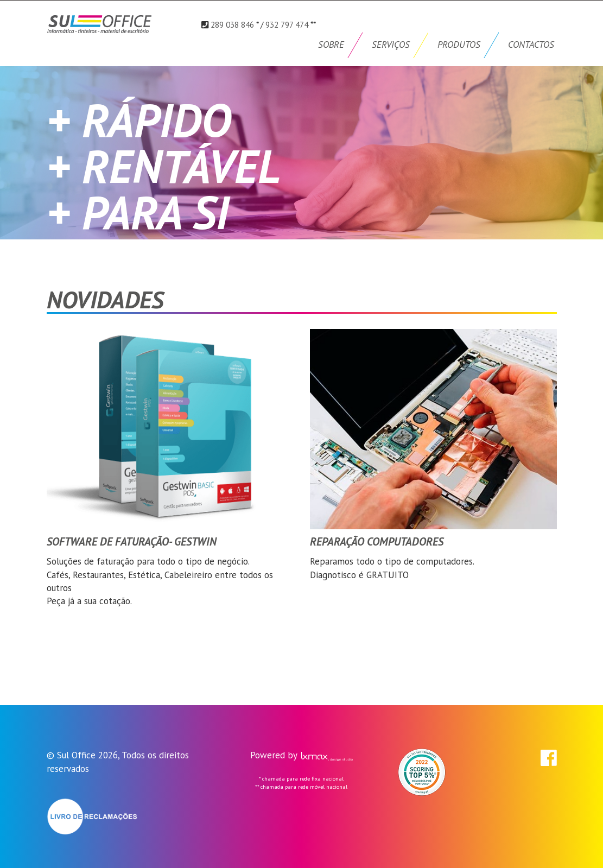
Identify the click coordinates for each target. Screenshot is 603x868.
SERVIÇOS (391, 45)
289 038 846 (232, 24)
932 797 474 (287, 24)
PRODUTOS (459, 45)
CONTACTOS (531, 45)
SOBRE (331, 45)
